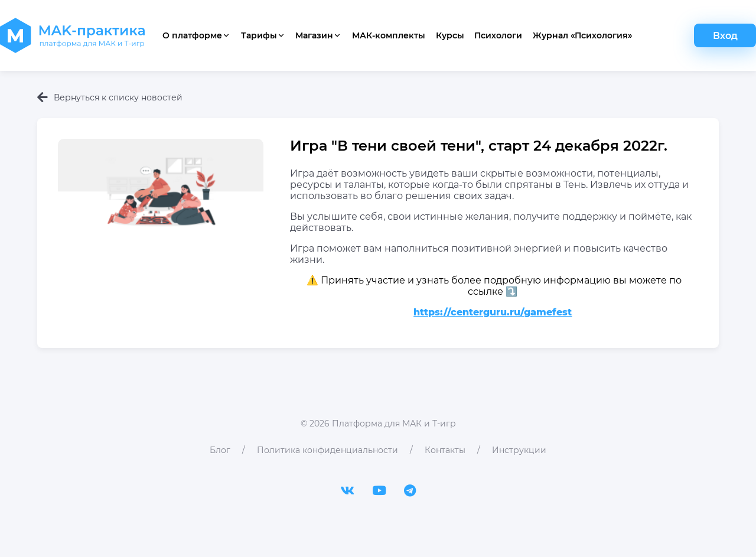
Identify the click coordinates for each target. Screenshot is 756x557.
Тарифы (263, 35)
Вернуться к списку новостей (110, 97)
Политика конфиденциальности (328, 450)
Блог (220, 450)
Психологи (498, 35)
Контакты (445, 450)
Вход (725, 36)
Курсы (450, 35)
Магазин (318, 35)
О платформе (196, 35)
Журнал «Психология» (582, 35)
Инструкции (519, 450)
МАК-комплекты (389, 35)
